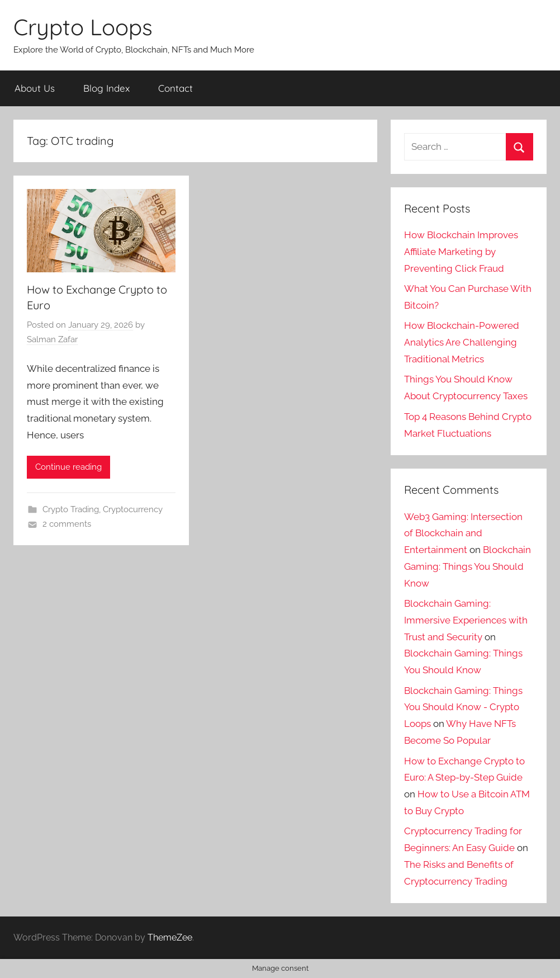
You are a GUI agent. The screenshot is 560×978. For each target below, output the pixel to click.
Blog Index (106, 88)
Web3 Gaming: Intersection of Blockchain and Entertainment (463, 533)
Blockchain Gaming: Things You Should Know (468, 566)
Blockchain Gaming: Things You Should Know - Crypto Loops (463, 707)
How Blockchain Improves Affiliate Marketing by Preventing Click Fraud (461, 252)
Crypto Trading (71, 509)
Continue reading (68, 467)
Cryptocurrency (133, 509)
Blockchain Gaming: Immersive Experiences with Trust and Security (466, 620)
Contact (175, 88)
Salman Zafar (52, 339)
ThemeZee (170, 937)
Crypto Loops (83, 27)
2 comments (67, 524)
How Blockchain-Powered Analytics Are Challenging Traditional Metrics (462, 342)
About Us (35, 88)
